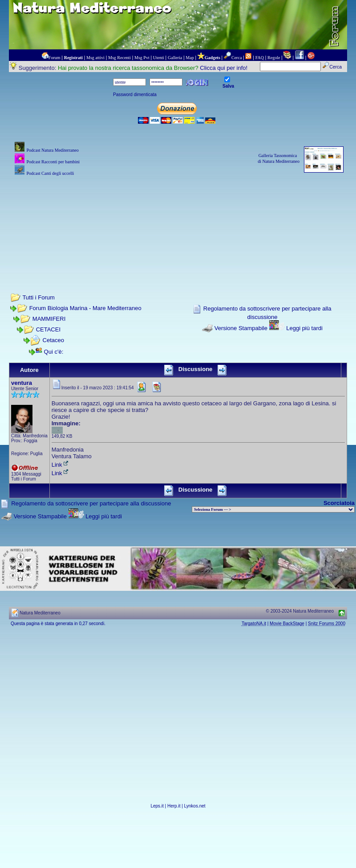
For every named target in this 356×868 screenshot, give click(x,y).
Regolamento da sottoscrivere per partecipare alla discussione (91, 503)
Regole (274, 58)
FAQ (260, 58)
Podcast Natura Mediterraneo (52, 150)
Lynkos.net (195, 806)
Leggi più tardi (304, 328)
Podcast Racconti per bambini (53, 162)
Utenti (159, 58)
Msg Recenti (119, 58)
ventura (22, 383)
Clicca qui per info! (224, 68)
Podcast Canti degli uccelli (50, 173)
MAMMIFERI (49, 319)
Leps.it (157, 806)
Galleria (175, 58)
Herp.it (174, 806)
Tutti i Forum (38, 297)
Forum (55, 58)
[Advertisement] (178, 222)
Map (190, 58)
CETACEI (48, 329)
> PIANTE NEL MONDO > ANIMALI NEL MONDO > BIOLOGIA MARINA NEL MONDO (273, 509)
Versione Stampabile (241, 328)
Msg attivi (95, 58)
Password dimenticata (135, 95)
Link (61, 465)
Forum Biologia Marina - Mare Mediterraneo (85, 308)
